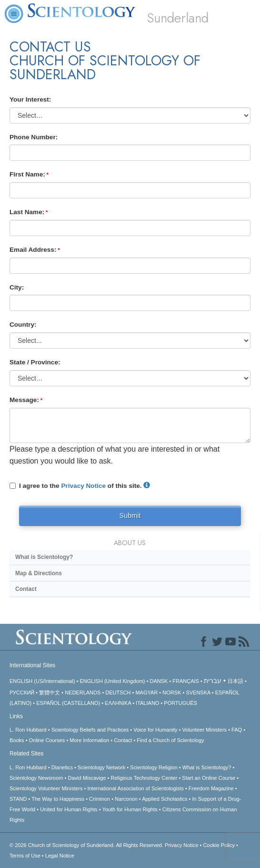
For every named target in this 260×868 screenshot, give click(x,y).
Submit (130, 516)
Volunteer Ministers (205, 730)
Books (17, 740)
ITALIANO (147, 703)
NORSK (172, 692)
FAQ (237, 730)
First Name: (27, 174)
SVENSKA (198, 692)
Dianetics (62, 767)
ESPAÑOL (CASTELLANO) (68, 703)
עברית (213, 681)
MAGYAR (146, 692)
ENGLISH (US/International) (42, 681)
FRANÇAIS (186, 681)
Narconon (126, 799)
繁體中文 (50, 692)
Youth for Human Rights (130, 809)
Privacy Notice (83, 486)
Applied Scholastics (165, 799)
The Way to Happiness (58, 799)
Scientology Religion (154, 767)
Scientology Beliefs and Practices (90, 730)
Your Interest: (30, 99)
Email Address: (33, 250)
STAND (18, 799)
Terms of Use (25, 856)
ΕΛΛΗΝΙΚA (118, 703)
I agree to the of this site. (80, 486)
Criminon (100, 799)
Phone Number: (34, 137)
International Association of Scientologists (135, 788)
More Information (89, 740)
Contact (26, 589)
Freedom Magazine (211, 788)
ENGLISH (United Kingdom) (113, 681)
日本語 (235, 681)
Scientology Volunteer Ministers (46, 788)
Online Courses (47, 740)
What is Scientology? (44, 557)
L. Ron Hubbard (28, 730)
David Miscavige (87, 778)
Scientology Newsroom (36, 778)
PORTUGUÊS (180, 703)
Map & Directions (39, 573)
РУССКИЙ (22, 692)
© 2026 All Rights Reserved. (87, 845)
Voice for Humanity (155, 730)
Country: (23, 325)
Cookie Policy (219, 845)
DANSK (159, 681)
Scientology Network (101, 767)
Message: (24, 400)
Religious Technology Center (144, 778)
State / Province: (35, 362)
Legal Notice (60, 856)
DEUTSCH (118, 692)
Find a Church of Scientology (170, 740)
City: (17, 287)
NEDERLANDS (83, 692)
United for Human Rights (69, 809)
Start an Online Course (209, 778)
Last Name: (27, 212)
